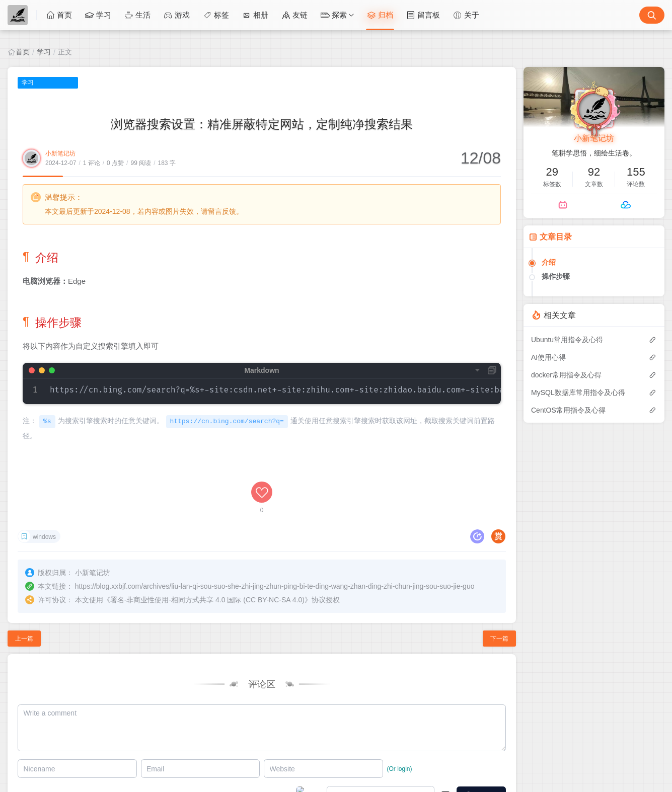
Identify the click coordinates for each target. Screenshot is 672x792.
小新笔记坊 (60, 153)
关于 (466, 15)
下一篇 (499, 639)
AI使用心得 (548, 357)
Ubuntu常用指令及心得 (567, 340)
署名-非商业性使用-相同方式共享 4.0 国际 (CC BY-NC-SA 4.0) (207, 600)
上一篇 (24, 639)
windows (44, 537)
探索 (334, 15)
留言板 (423, 15)
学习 (98, 15)
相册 (255, 15)
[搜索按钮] (652, 15)
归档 (380, 15)
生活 (137, 15)
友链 (294, 15)
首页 (59, 15)
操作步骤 (556, 276)
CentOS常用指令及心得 (568, 410)
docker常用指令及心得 (566, 375)
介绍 (549, 262)
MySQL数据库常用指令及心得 (578, 392)
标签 (216, 15)
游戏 (177, 15)
